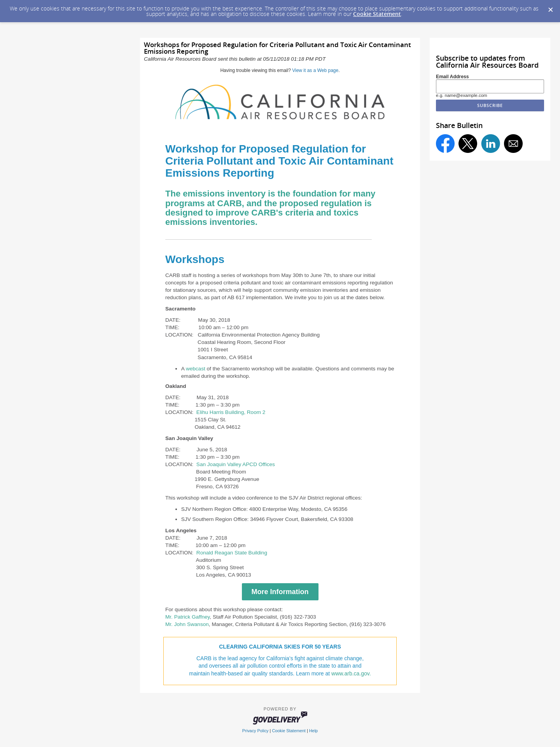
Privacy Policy (255, 731)
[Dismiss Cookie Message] (550, 7)
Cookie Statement (377, 14)
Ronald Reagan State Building (232, 553)
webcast (196, 369)
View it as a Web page (315, 70)
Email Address (452, 77)
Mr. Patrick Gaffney (187, 617)
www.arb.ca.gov (350, 673)
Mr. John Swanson (187, 624)
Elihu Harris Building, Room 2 (231, 412)
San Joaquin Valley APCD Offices (236, 464)
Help (313, 731)
